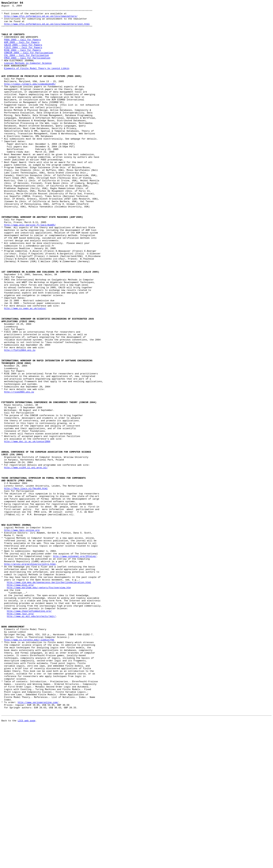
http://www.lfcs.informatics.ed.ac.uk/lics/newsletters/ (41, 19)
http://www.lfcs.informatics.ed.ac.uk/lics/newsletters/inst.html (47, 29)
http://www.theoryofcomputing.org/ (29, 733)
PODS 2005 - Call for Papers (23, 47)
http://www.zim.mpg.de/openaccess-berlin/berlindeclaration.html (49, 699)
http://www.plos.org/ (20, 702)
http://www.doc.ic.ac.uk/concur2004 (27, 530)
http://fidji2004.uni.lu (20, 420)
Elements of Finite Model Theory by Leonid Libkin (37, 82)
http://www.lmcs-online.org (22, 636)
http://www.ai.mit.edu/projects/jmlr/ (31, 739)
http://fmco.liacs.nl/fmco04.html (26, 586)
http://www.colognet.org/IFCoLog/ (75, 667)
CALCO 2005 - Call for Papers (23, 54)
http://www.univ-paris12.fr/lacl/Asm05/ (30, 270)
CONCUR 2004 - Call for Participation (29, 63)
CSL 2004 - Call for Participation (27, 66)
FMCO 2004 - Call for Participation (27, 69)
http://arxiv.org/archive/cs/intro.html (30, 677)
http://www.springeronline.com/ (38, 843)
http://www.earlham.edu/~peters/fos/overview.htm (39, 705)
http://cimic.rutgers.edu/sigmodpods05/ (30, 101)
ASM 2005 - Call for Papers (22, 51)
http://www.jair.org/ (20, 736)
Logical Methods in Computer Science (28, 76)
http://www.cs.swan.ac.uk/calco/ (25, 370)
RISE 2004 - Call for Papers (23, 60)
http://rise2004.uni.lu (19, 470)
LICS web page (27, 864)
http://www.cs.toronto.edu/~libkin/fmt (29, 768)
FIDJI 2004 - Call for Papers (23, 57)
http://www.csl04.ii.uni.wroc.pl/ (26, 561)
